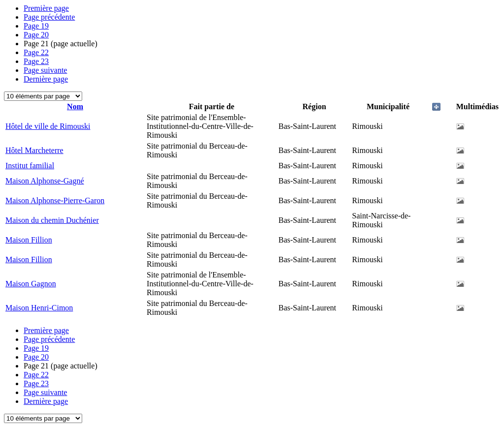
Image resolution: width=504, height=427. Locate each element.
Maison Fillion (29, 240)
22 (36, 52)
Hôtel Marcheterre (34, 150)
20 (36, 35)
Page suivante (45, 70)
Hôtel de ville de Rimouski (48, 126)
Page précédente (49, 17)
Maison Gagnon (31, 284)
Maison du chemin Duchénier (52, 220)
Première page (46, 8)
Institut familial (30, 166)
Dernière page (46, 79)
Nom (75, 107)
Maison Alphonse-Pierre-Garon (55, 200)
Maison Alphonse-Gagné (45, 181)
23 (36, 61)
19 (36, 26)
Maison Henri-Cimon (39, 308)
